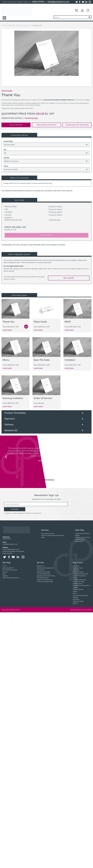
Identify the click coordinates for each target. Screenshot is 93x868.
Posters (75, 591)
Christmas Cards (78, 572)
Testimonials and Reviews (11, 578)
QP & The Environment (10, 570)
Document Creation (48, 533)
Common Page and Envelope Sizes (53, 535)
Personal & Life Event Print (81, 586)
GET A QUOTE (69, 278)
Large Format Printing (82, 533)
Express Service (80, 539)
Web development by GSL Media (81, 610)
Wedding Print (14, 25)
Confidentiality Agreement (45, 568)
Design (77, 535)
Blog (4, 574)
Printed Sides (8, 141)
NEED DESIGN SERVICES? (46, 125)
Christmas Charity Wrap (80, 574)
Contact (76, 10)
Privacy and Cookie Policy (45, 582)
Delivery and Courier (43, 572)
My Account (82, 10)
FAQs (43, 537)
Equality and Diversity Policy (46, 576)
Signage (75, 597)
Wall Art (75, 603)
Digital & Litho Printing (82, 537)
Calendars (76, 570)
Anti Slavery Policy (43, 578)
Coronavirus (41, 570)
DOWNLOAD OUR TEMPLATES (77, 125)
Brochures (76, 566)
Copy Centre (79, 541)
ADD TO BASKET (47, 235)
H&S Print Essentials (79, 576)
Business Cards (78, 568)
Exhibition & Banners (80, 580)
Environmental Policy (44, 574)
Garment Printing (79, 582)
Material (6, 158)
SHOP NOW (7, 330)
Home (4, 25)
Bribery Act (40, 566)
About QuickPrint (8, 568)
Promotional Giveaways (80, 595)
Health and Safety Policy (45, 580)
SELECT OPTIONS (16, 125)
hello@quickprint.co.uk (58, 2)
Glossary (5, 576)
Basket (88, 10)
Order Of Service (78, 589)
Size (5, 149)
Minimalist (27, 25)
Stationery (76, 599)
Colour (6, 166)
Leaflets (75, 588)
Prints (75, 593)
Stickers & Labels (78, 601)
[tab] (46, 413)
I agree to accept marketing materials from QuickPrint (23, 513)
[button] (6, 457)
